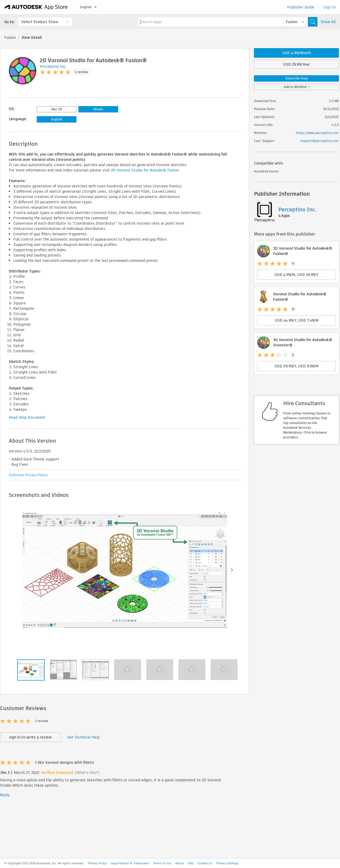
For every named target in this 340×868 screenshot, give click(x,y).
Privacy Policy (97, 863)
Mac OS (57, 109)
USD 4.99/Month (296, 53)
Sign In (330, 7)
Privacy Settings (227, 863)
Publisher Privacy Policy (28, 475)
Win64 (98, 109)
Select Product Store (40, 22)
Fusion (10, 37)
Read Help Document (27, 417)
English (88, 7)
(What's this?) (87, 773)
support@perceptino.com (320, 141)
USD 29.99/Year (297, 64)
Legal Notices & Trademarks (130, 863)
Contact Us (205, 863)
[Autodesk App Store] (36, 7)
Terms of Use (162, 863)
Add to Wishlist (297, 87)
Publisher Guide (301, 7)
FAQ (191, 863)
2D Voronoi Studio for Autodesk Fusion (145, 170)
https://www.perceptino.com (317, 133)
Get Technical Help (83, 737)
